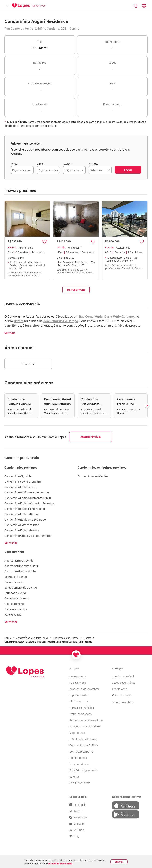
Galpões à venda (15, 604)
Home (8, 638)
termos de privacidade (60, 863)
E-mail (40, 164)
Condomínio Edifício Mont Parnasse (27, 492)
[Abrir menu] (7, 5)
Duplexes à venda (16, 609)
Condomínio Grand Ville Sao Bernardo (28, 536)
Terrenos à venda (15, 593)
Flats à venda (13, 614)
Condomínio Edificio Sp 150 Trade (25, 519)
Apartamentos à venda (19, 560)
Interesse (93, 164)
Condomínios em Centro (93, 476)
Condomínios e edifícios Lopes (32, 638)
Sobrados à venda (16, 577)
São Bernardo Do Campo (61, 321)
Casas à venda (14, 582)
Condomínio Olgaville (18, 476)
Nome (14, 164)
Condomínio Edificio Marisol (22, 530)
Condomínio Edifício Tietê (20, 487)
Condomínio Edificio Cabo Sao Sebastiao (30, 503)
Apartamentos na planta (20, 571)
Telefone (67, 164)
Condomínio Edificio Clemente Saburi (28, 498)
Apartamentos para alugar (21, 566)
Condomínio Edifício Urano (21, 514)
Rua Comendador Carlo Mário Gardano (106, 316)
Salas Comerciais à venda (21, 587)
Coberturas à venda (17, 598)
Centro (19, 321)
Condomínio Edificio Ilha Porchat (25, 508)
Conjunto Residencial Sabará (23, 481)
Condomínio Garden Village (22, 525)
